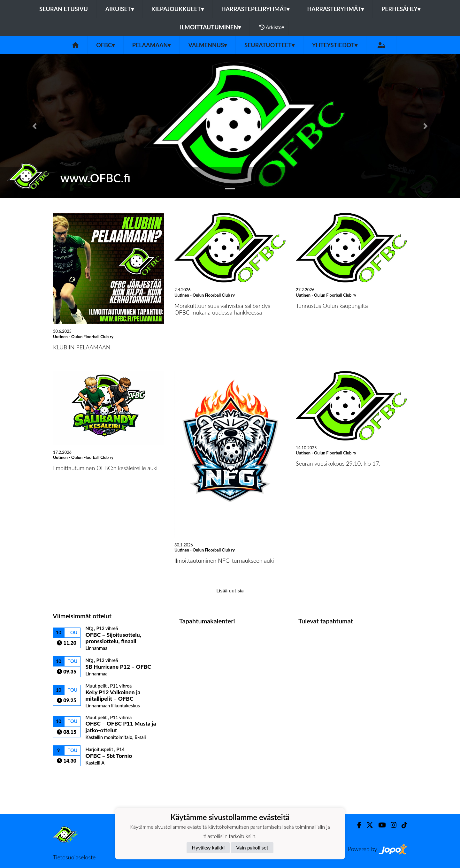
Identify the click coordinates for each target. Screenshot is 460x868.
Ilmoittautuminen (210, 27)
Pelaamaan (152, 45)
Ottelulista (69, 777)
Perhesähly (401, 9)
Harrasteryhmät (335, 9)
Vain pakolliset (252, 847)
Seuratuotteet (269, 45)
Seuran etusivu (64, 9)
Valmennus (207, 45)
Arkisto (272, 27)
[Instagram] (391, 825)
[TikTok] (402, 825)
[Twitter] (367, 825)
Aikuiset (120, 9)
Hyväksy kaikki (208, 847)
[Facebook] (357, 825)
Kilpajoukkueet (178, 9)
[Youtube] (379, 825)
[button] (34, 126)
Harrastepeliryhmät (256, 9)
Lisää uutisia (230, 590)
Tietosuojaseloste (74, 857)
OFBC (105, 45)
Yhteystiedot (335, 45)
